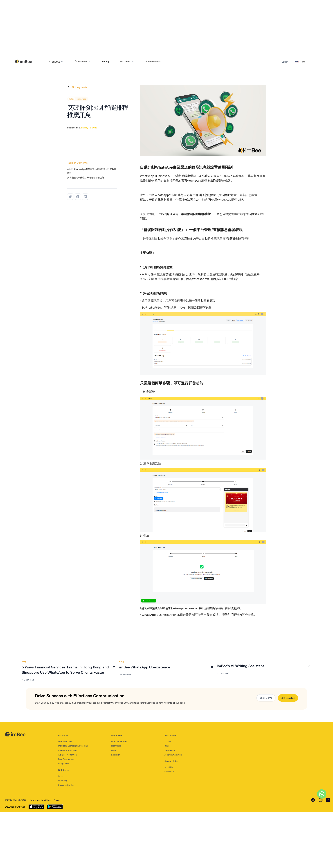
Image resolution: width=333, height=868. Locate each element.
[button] (56, 62)
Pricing (105, 61)
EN (300, 62)
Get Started (288, 698)
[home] (19, 61)
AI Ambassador (153, 61)
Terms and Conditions (41, 800)
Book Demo (266, 698)
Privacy (57, 800)
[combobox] (300, 62)
